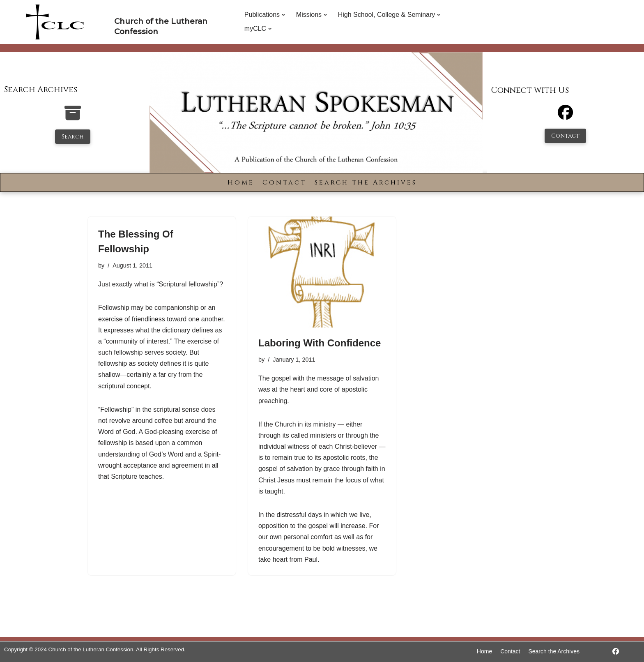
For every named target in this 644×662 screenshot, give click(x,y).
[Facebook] (565, 116)
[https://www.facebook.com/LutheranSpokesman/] (616, 652)
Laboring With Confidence (320, 343)
